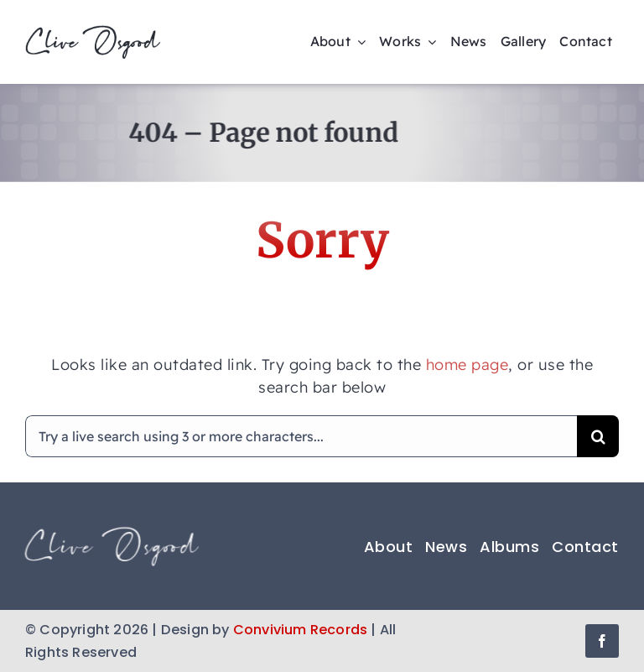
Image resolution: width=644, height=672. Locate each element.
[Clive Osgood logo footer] (109, 532)
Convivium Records (300, 630)
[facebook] (602, 641)
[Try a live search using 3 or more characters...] (301, 436)
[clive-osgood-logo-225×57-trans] (93, 32)
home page (467, 365)
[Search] (598, 436)
